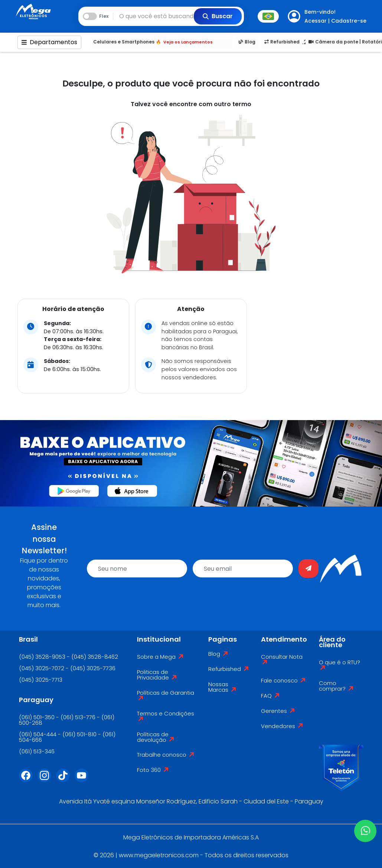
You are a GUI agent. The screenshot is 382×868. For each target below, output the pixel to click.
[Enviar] (308, 569)
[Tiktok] (65, 780)
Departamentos (49, 42)
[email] (243, 569)
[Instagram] (47, 780)
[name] (137, 569)
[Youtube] (84, 780)
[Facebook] (28, 780)
